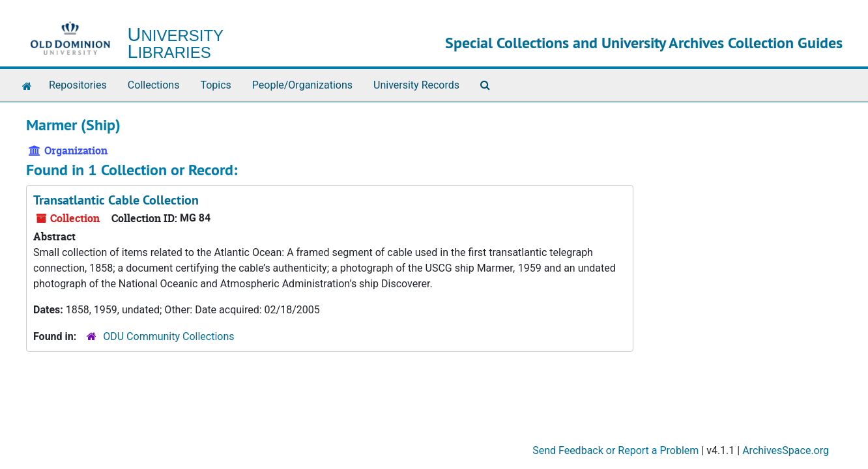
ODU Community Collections (168, 336)
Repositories (78, 85)
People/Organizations (302, 85)
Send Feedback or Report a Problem (615, 450)
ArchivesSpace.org (786, 450)
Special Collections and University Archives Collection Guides (644, 43)
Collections (154, 85)
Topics (215, 85)
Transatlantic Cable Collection (116, 200)
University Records (416, 85)
